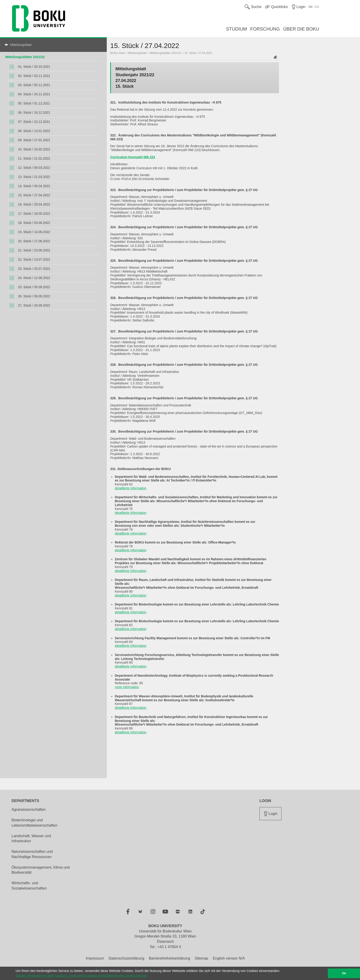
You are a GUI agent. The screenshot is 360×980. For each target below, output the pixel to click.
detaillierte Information (131, 488)
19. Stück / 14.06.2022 (34, 232)
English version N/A (229, 958)
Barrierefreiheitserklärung (169, 958)
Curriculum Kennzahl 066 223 (133, 157)
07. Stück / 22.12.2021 (34, 122)
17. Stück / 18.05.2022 (34, 214)
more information (127, 687)
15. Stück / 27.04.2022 (34, 195)
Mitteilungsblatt (21, 45)
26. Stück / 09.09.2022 (34, 296)
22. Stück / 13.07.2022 (34, 259)
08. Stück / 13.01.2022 (34, 131)
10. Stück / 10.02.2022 (34, 149)
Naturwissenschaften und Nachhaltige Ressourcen (32, 854)
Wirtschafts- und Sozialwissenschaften (29, 886)
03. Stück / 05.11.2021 (34, 85)
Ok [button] (344, 973)
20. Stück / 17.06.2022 (34, 241)
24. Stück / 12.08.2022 (34, 278)
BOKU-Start (117, 53)
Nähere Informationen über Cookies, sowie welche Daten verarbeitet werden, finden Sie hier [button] (81, 976)
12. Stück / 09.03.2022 (34, 168)
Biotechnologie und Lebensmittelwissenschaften (34, 823)
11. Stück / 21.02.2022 (34, 158)
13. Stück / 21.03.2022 (34, 177)
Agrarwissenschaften (29, 810)
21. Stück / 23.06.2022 (34, 250)
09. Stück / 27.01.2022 (34, 140)
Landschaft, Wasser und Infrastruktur (31, 839)
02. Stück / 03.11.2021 (34, 76)
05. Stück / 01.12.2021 (34, 103)
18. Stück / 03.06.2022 (34, 223)
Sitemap (201, 958)
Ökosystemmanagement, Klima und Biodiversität (41, 870)
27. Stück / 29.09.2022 (34, 305)
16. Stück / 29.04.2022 (34, 204)
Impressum (95, 958)
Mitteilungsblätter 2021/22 (25, 57)
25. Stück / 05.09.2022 (34, 287)
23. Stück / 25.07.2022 (34, 269)
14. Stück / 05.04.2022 (34, 186)
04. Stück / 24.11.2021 (34, 94)
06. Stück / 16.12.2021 (34, 113)
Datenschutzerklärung (127, 958)
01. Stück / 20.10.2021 (34, 67)
